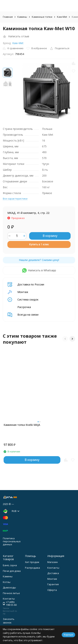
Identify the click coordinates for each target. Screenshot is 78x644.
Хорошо (68, 635)
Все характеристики (15, 199)
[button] (65, 339)
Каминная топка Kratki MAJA (22, 425)
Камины (22, 17)
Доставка (53, 573)
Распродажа (32, 568)
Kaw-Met (62, 17)
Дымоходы (9, 587)
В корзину (50, 236)
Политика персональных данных (12, 541)
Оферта (52, 590)
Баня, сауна (10, 565)
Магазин (53, 562)
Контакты (53, 568)
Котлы (7, 582)
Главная (8, 17)
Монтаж (52, 579)
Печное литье (11, 593)
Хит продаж (32, 562)
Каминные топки (42, 17)
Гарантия (53, 584)
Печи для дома (12, 571)
